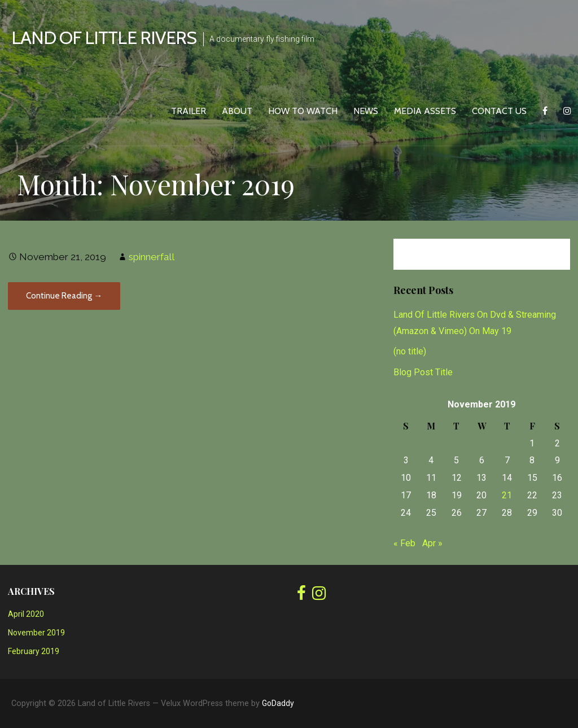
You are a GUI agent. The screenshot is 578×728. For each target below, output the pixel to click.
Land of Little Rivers (104, 38)
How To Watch (303, 111)
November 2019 (36, 633)
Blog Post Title (423, 372)
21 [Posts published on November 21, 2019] (507, 495)
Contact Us (499, 111)
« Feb (404, 543)
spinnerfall (152, 257)
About (237, 111)
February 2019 (34, 651)
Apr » (432, 543)
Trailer (189, 111)
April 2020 (26, 614)
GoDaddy (278, 703)
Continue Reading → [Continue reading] (64, 296)
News (366, 111)
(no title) (410, 351)
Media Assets (425, 111)
